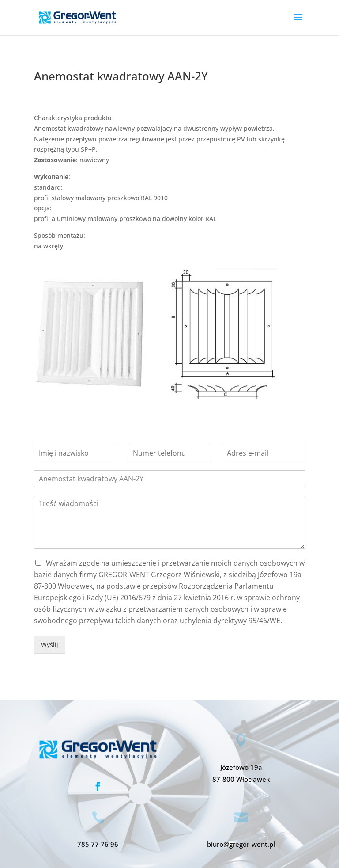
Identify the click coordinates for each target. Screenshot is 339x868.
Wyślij (50, 645)
